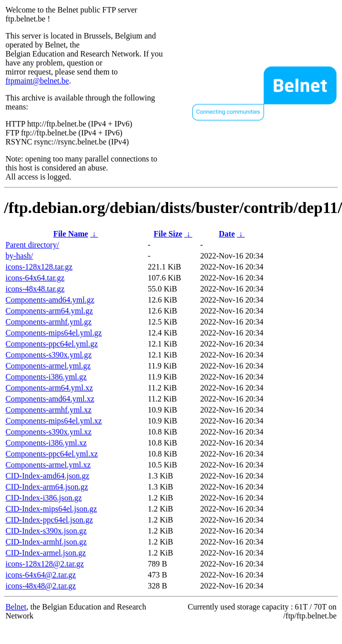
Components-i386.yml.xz (46, 443)
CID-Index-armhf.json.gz (46, 542)
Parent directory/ (32, 245)
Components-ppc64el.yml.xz (52, 454)
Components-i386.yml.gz (46, 377)
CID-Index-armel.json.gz (46, 553)
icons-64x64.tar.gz (35, 278)
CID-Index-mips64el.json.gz (51, 509)
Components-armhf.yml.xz (48, 410)
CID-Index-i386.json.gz (44, 498)
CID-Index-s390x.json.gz (46, 531)
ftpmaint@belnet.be (37, 81)
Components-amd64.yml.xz (50, 399)
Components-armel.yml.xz (48, 465)
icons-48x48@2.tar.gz (41, 586)
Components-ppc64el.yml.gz (52, 344)
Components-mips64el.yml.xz (54, 421)
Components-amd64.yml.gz (50, 300)
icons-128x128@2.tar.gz (45, 564)
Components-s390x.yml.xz (48, 432)
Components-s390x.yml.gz (48, 355)
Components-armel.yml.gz (48, 366)
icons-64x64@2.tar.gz (41, 575)
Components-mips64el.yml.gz (54, 333)
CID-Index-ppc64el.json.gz (49, 520)
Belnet (16, 607)
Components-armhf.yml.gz (48, 322)
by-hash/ (19, 256)
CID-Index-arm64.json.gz (47, 487)
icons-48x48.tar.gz (35, 289)
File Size (168, 234)
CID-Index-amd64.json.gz (47, 476)
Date (227, 234)
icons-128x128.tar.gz (39, 267)
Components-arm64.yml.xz (49, 388)
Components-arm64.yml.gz (49, 311)
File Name (71, 234)
